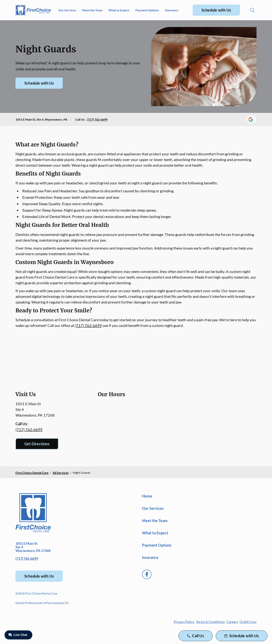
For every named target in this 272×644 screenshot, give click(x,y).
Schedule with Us (216, 10)
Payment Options (147, 10)
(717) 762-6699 (97, 119)
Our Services (67, 10)
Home (147, 496)
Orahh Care (248, 622)
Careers (232, 622)
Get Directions (37, 444)
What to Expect (119, 10)
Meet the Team (92, 10)
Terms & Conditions (210, 622)
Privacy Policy (184, 622)
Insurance (172, 10)
